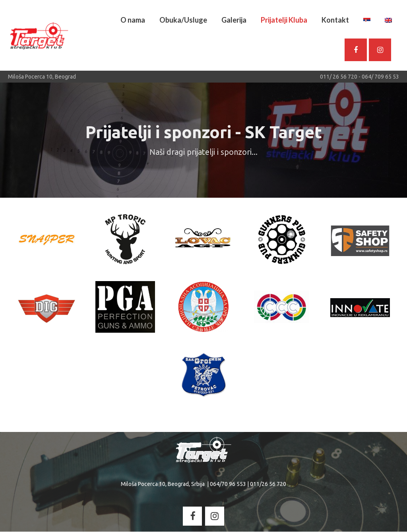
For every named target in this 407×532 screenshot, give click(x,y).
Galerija (234, 20)
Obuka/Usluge (183, 20)
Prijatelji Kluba (284, 20)
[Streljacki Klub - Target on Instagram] (380, 50)
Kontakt (335, 20)
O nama (133, 20)
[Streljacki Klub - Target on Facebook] (192, 517)
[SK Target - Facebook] (356, 50)
